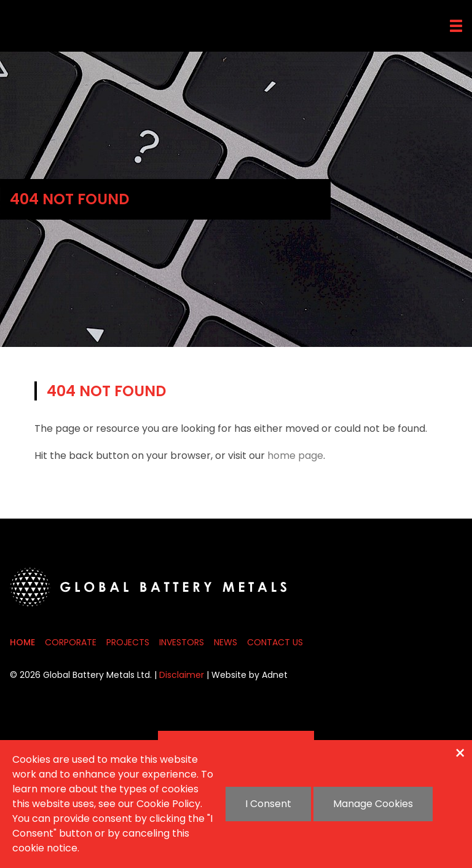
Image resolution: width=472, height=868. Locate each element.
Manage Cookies (373, 804)
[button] (456, 26)
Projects (128, 642)
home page (295, 456)
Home (22, 642)
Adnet (275, 675)
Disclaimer (182, 675)
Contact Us (275, 642)
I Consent (268, 804)
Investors (182, 642)
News (226, 642)
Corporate (71, 642)
